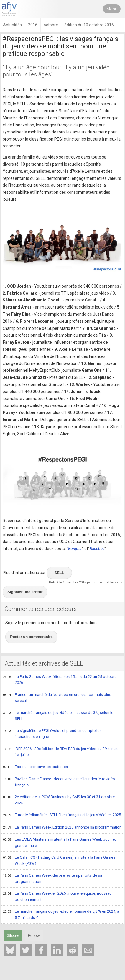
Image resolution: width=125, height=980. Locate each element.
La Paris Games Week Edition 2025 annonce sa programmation (62, 828)
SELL (59, 573)
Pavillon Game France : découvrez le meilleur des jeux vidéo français (59, 782)
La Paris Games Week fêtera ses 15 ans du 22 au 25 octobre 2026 (60, 680)
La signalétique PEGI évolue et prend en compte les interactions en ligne (52, 734)
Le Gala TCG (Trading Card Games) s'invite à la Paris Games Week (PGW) (59, 860)
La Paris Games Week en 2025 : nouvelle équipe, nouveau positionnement (57, 896)
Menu (112, 9)
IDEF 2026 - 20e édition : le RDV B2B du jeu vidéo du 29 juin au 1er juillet (61, 752)
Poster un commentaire (31, 637)
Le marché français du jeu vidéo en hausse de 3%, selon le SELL (58, 716)
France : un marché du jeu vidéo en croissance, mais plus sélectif (57, 698)
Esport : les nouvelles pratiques (35, 767)
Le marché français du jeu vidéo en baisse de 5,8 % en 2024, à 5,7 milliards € (61, 914)
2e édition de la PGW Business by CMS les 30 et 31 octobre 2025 (59, 800)
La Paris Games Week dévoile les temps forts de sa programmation (52, 878)
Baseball (97, 549)
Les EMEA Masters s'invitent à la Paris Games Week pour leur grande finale (60, 842)
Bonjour (75, 549)
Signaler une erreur (25, 592)
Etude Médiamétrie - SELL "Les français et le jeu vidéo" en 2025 (62, 815)
